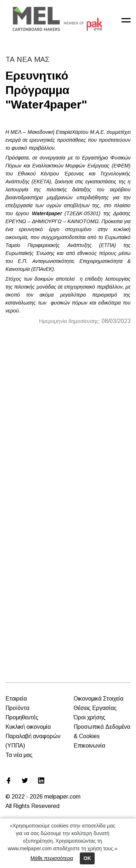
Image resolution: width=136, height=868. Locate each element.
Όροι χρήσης (90, 717)
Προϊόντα (17, 708)
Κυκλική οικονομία (28, 727)
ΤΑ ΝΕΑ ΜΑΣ (28, 59)
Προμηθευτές (22, 717)
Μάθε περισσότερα (52, 858)
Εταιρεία (16, 699)
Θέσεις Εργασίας (95, 708)
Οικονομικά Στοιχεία (98, 699)
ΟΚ (87, 858)
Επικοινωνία (89, 746)
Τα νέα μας (19, 755)
